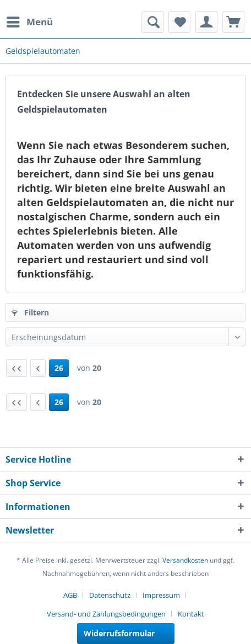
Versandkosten (185, 560)
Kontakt (191, 614)
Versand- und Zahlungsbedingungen (106, 614)
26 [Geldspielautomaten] (59, 368)
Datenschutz (110, 595)
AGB (70, 595)
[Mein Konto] (206, 22)
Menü (30, 21)
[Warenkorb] (233, 22)
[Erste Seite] (17, 368)
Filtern (30, 312)
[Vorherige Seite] (38, 368)
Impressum (161, 595)
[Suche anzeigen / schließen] (152, 22)
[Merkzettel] (179, 22)
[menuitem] (29, 22)
